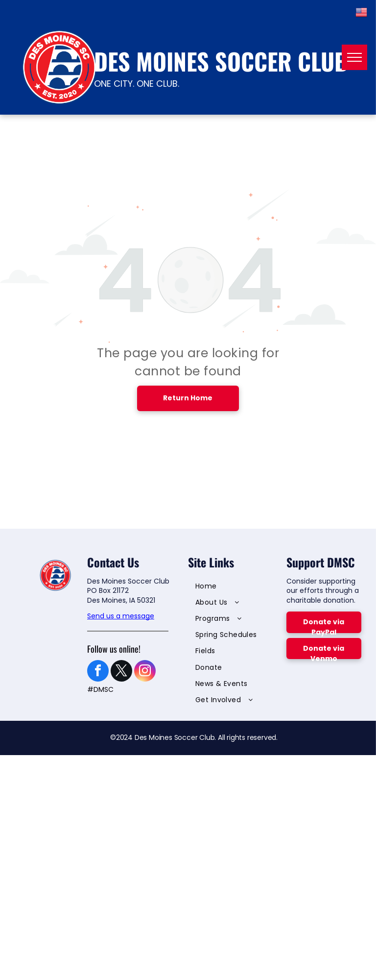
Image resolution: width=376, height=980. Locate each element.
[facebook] (98, 672)
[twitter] (121, 672)
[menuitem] (231, 587)
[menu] (354, 57)
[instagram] (145, 672)
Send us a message (121, 616)
